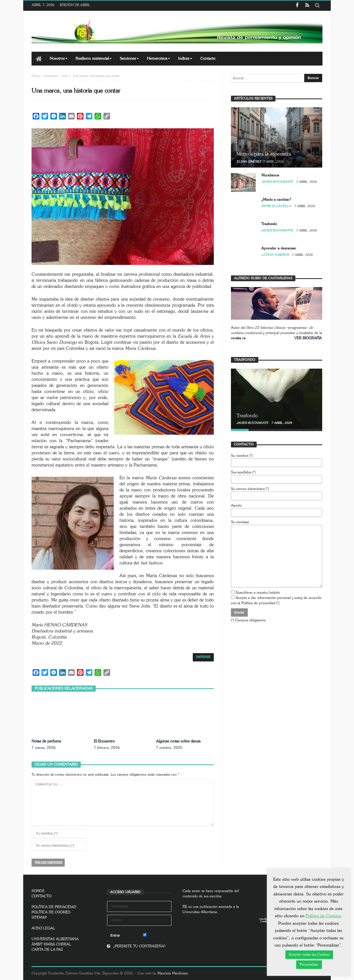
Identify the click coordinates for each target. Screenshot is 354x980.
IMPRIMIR (203, 657)
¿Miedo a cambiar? (276, 200)
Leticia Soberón (276, 255)
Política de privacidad (258, 603)
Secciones (51, 76)
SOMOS (38, 891)
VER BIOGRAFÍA (308, 338)
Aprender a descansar (279, 248)
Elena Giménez (249, 162)
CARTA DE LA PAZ (47, 950)
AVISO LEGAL (43, 928)
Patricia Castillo (277, 206)
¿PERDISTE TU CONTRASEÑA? (136, 946)
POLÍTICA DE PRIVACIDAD (54, 907)
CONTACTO (41, 896)
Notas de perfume (46, 741)
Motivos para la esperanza (264, 154)
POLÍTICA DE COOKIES (51, 912)
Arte (65, 76)
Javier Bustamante (278, 182)
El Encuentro (104, 741)
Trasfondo (269, 224)
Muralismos (270, 175)
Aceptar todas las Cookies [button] (309, 955)
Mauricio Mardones (172, 974)
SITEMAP (39, 918)
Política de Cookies (323, 916)
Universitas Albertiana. (200, 912)
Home (36, 76)
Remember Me (157, 935)
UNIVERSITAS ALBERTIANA (55, 939)
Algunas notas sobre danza (178, 741)
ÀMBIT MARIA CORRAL (51, 944)
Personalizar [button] (309, 965)
